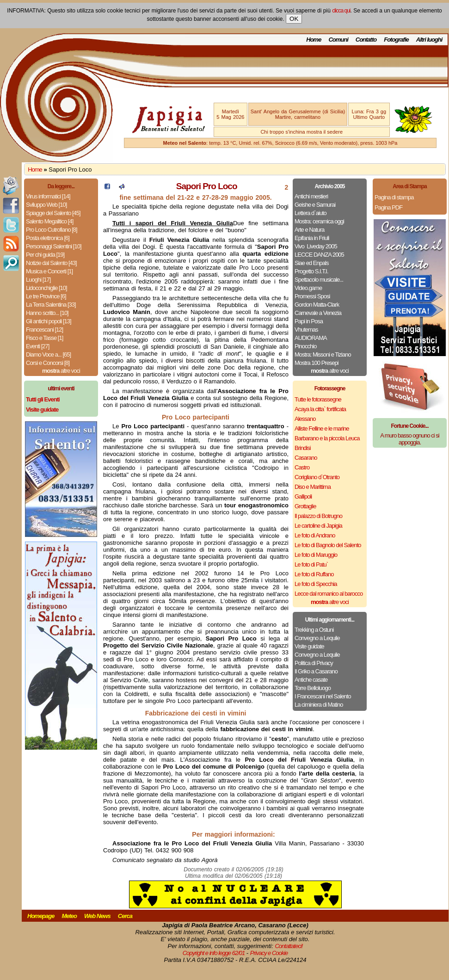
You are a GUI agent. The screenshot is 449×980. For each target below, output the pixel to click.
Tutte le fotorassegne (318, 399)
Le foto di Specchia (316, 584)
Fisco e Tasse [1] (44, 338)
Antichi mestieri (311, 196)
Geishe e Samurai (315, 205)
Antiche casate (311, 680)
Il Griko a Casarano (316, 671)
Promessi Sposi (312, 296)
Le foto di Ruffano (314, 574)
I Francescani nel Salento (323, 696)
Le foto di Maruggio (316, 555)
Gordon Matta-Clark (317, 305)
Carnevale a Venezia (318, 313)
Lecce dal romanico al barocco (329, 594)
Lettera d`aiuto (311, 213)
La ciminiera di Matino (319, 705)
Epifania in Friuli (312, 238)
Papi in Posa (309, 321)
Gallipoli (303, 496)
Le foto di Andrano (315, 535)
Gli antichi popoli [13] (49, 321)
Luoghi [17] (38, 280)
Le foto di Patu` (311, 564)
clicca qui (341, 11)
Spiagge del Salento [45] (53, 213)
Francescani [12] (44, 330)
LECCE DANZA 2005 (319, 255)
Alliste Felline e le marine (322, 428)
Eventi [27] (37, 346)
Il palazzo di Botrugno (318, 516)
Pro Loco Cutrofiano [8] (52, 230)
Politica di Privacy (314, 663)
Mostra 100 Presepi (317, 363)
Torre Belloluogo (313, 688)
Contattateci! (289, 946)
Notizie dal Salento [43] (51, 263)
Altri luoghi (429, 40)
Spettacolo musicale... (319, 280)
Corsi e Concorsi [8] (48, 363)
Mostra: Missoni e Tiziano (323, 354)
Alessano (305, 419)
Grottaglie (305, 506)
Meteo (69, 916)
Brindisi (303, 448)
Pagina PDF (388, 207)
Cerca (125, 916)
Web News (97, 916)
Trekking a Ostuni (314, 630)
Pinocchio (305, 346)
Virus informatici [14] (48, 196)
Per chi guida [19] (45, 255)
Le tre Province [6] (46, 296)
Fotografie (396, 40)
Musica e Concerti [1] (49, 271)
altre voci (61, 371)
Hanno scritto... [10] (47, 313)
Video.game (308, 288)
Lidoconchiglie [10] (46, 288)
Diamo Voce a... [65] (48, 354)
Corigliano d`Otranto (317, 477)
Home (314, 40)
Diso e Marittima (313, 487)
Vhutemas (306, 330)
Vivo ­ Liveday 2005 (316, 246)
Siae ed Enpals (311, 263)
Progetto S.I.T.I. (311, 271)
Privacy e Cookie (269, 953)
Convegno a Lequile (317, 638)
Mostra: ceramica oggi (319, 221)
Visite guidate (309, 646)
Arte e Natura (309, 230)
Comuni (338, 40)
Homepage (41, 916)
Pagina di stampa (394, 197)
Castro (302, 467)
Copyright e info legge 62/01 (214, 953)
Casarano (306, 458)
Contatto (366, 40)
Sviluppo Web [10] (46, 205)
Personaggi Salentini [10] (54, 246)
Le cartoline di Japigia (318, 526)
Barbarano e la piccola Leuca (327, 438)
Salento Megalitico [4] (49, 221)
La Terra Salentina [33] (51, 305)
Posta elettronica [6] (48, 238)
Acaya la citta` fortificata (320, 409)
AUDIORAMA (311, 338)
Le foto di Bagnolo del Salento (328, 545)
